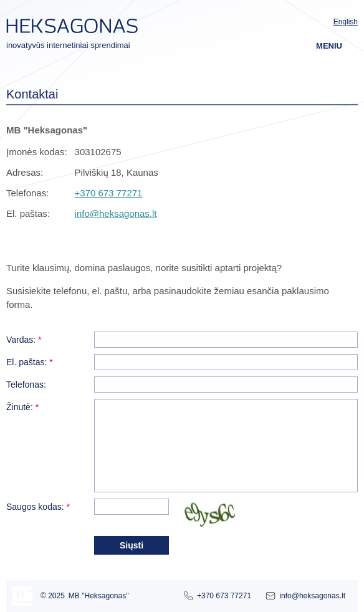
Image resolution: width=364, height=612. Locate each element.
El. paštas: (30, 362)
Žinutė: (22, 407)
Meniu (329, 46)
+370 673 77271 (109, 193)
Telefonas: (26, 385)
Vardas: (24, 340)
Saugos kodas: (38, 507)
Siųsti (132, 545)
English (346, 22)
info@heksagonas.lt (116, 213)
